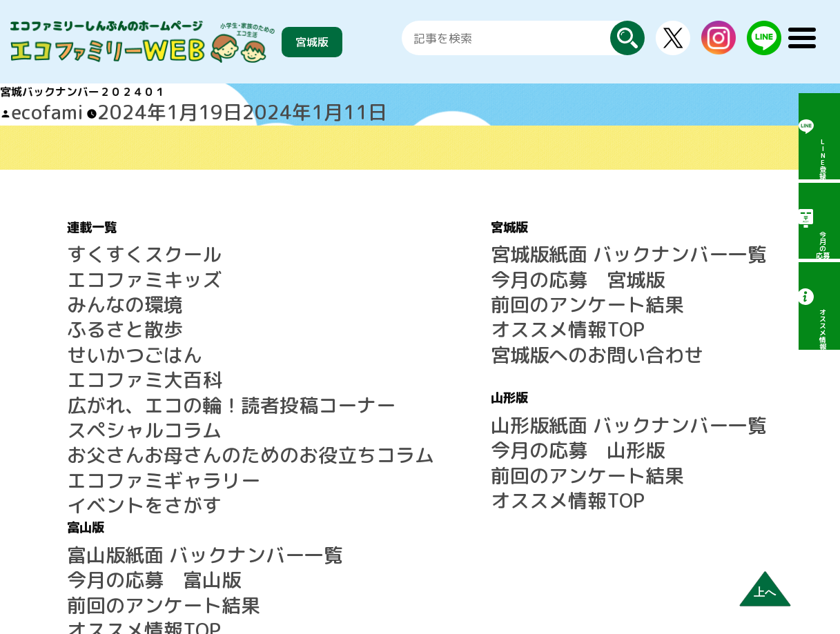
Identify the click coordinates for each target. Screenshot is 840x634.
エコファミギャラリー (122, 391)
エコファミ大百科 (111, 325)
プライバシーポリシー (665, 469)
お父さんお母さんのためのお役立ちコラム (172, 375)
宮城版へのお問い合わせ (425, 308)
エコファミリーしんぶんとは (681, 370)
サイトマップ (643, 403)
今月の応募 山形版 (414, 386)
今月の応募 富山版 (659, 259)
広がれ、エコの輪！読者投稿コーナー (161, 341)
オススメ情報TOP (408, 292)
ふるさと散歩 (100, 292)
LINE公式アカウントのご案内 (682, 353)
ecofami (32, 108)
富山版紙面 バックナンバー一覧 (688, 242)
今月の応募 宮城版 (414, 259)
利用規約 (632, 419)
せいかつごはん (106, 308)
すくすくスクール (111, 242)
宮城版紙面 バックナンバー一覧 (443, 242)
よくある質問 (643, 386)
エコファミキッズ (111, 259)
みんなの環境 (100, 275)
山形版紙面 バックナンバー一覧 (443, 370)
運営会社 (632, 453)
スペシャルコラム (111, 358)
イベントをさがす (111, 408)
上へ (765, 592)
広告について (643, 436)
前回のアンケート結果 (420, 275)
